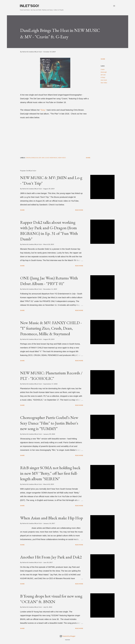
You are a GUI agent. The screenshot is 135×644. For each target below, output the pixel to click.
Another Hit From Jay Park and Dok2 (51, 557)
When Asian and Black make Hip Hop (52, 518)
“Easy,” (43, 110)
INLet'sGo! (30, 6)
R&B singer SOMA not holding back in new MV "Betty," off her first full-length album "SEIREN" (50, 473)
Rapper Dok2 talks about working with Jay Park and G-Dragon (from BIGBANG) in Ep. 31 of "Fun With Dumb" (49, 231)
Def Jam (103, 75)
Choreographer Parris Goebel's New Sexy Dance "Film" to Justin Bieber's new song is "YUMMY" (49, 423)
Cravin (103, 69)
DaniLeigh (104, 72)
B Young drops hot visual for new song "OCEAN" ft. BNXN (51, 599)
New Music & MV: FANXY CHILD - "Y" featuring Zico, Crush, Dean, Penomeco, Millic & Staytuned (51, 328)
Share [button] (103, 59)
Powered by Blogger (68, 636)
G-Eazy (103, 77)
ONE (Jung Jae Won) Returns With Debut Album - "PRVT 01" (49, 281)
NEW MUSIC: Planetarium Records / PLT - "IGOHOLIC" (51, 376)
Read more (79, 210)
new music (104, 80)
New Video (104, 83)
